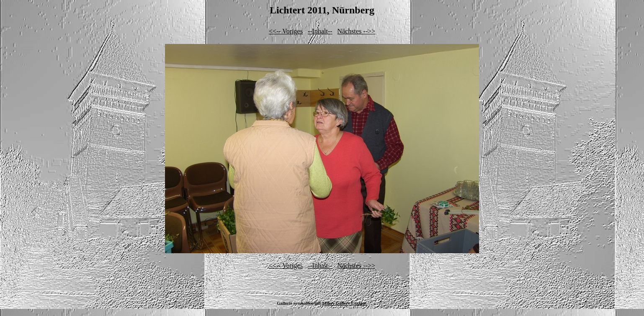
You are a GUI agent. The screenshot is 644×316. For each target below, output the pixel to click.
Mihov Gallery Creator (344, 303)
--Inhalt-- (320, 31)
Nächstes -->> (356, 31)
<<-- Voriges (286, 31)
